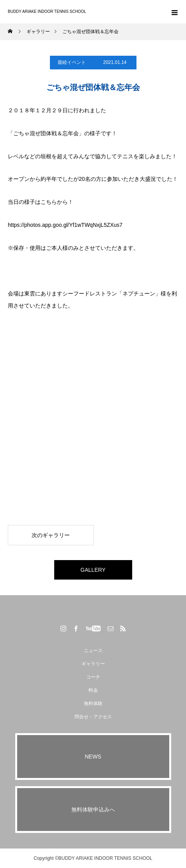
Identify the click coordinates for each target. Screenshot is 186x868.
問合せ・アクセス (93, 717)
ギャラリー (93, 664)
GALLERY (93, 570)
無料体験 (93, 704)
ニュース (93, 651)
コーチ (93, 677)
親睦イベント (72, 62)
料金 (93, 690)
